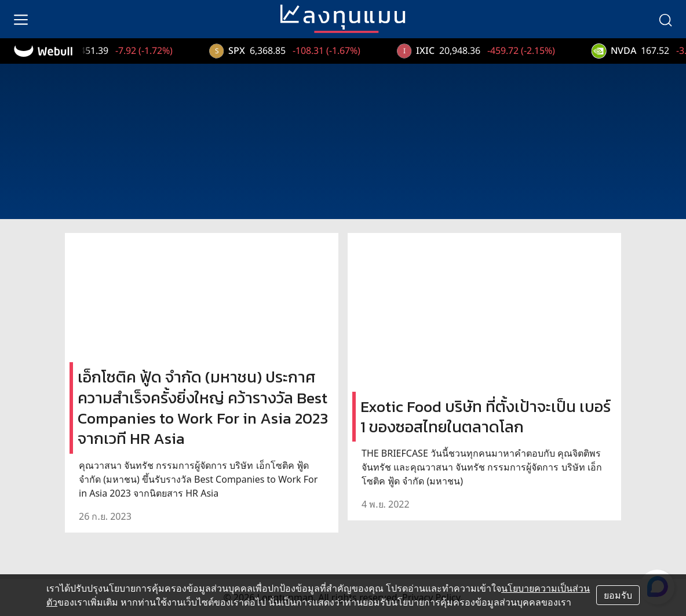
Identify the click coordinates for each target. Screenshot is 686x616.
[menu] (21, 19)
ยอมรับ (618, 595)
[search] (665, 19)
